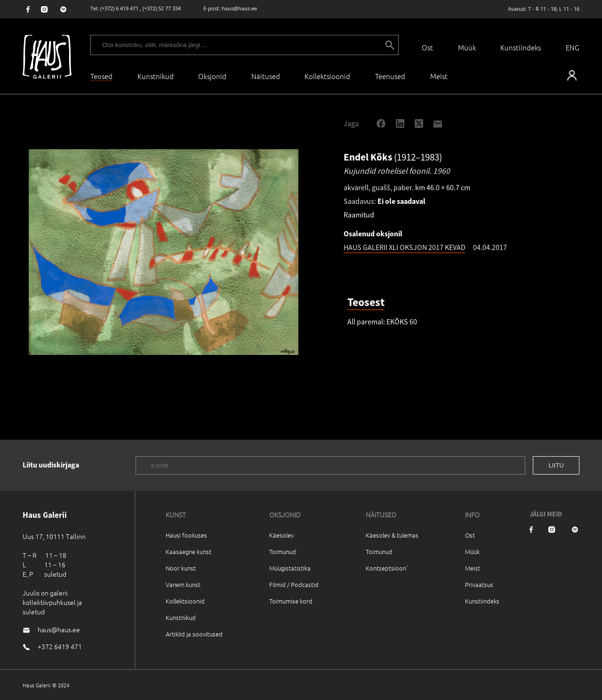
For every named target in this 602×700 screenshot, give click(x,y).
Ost (427, 47)
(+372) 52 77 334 (162, 8)
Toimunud (283, 551)
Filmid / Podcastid (294, 584)
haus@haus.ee (239, 8)
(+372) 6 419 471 (119, 8)
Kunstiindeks (521, 47)
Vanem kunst (183, 584)
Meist (473, 568)
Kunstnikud (156, 76)
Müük (467, 47)
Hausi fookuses (186, 535)
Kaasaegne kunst (189, 551)
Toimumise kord (291, 601)
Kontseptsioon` (387, 568)
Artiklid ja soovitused (194, 634)
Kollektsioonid (327, 76)
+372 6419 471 (60, 646)
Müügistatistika (290, 568)
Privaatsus (479, 584)
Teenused (390, 76)
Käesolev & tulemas (392, 535)
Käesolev (281, 535)
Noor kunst (181, 568)
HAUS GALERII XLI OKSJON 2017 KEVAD (405, 247)
